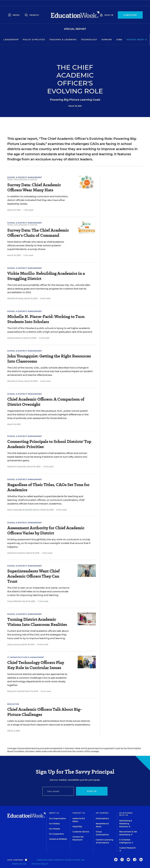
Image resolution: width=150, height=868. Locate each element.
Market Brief (137, 40)
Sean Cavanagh (15, 510)
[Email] (58, 791)
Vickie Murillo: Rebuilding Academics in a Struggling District (46, 276)
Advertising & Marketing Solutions (126, 824)
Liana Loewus (14, 644)
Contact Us (79, 813)
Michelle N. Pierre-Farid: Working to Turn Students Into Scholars (46, 319)
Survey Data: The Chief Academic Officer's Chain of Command (38, 233)
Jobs (119, 40)
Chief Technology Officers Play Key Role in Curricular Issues (36, 665)
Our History (54, 824)
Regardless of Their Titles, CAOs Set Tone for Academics (48, 487)
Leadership (11, 40)
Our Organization (57, 818)
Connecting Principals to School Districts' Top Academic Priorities (49, 444)
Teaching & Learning (63, 40)
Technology (89, 40)
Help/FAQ (77, 827)
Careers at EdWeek (58, 839)
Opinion (107, 40)
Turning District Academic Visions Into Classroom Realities (37, 622)
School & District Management (25, 177)
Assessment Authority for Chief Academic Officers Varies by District (46, 530)
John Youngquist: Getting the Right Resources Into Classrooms (49, 359)
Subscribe (130, 15)
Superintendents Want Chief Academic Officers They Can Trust (34, 576)
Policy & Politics (34, 40)
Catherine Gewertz (16, 553)
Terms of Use (19, 864)
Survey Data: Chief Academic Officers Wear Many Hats (34, 187)
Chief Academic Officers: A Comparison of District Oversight (46, 402)
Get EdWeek (102, 813)
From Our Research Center (22, 180)
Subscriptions (102, 818)
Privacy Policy (40, 864)
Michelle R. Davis (15, 298)
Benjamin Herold (16, 691)
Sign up (92, 791)
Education (13, 704)
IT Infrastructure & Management (26, 657)
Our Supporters (56, 834)
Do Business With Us (126, 814)
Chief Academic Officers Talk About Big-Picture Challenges (45, 712)
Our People (54, 829)
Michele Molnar (15, 338)
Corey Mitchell (14, 601)
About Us (54, 813)
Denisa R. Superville (17, 467)
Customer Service (81, 832)
